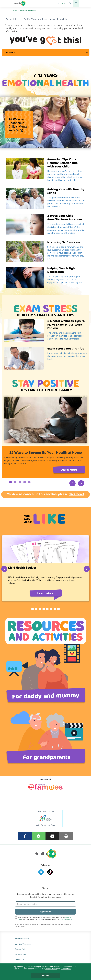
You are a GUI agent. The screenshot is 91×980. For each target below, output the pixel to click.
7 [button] (55, 609)
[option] (45, 436)
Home (15, 10)
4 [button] (25, 482)
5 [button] (29, 482)
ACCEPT (46, 975)
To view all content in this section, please (45, 494)
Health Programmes (28, 10)
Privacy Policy (67, 919)
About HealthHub (22, 938)
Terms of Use (20, 954)
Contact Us (20, 959)
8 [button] (58, 609)
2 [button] (15, 482)
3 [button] (20, 482)
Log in (63, 3)
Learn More (69, 470)
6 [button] (51, 609)
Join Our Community (23, 943)
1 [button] (11, 482)
